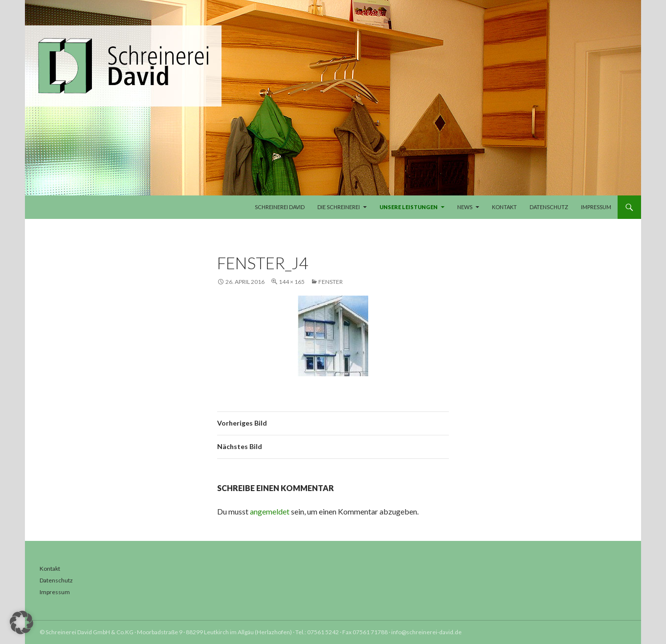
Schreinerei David (280, 207)
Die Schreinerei (339, 207)
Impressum (596, 207)
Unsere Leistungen (409, 207)
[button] (22, 623)
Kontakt (504, 207)
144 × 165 (292, 282)
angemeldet (270, 511)
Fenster (331, 282)
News (465, 207)
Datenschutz (549, 207)
